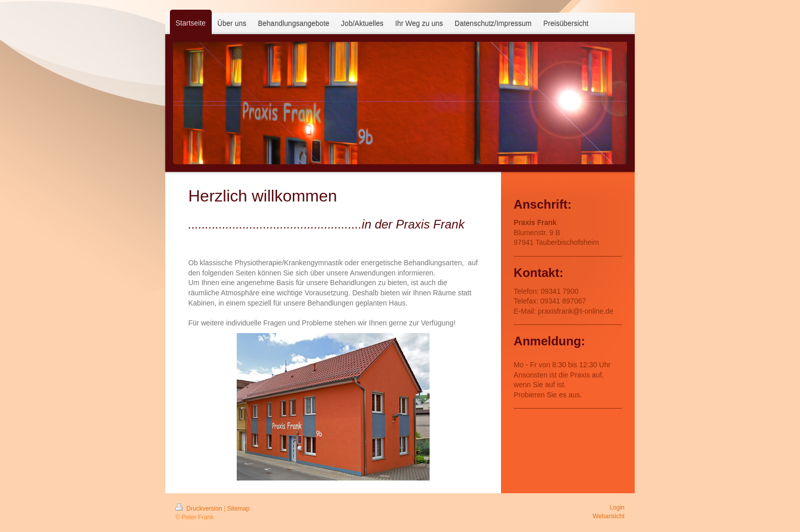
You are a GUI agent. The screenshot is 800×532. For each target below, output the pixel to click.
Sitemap (238, 509)
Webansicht (609, 516)
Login (617, 508)
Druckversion (200, 509)
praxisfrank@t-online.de (576, 311)
